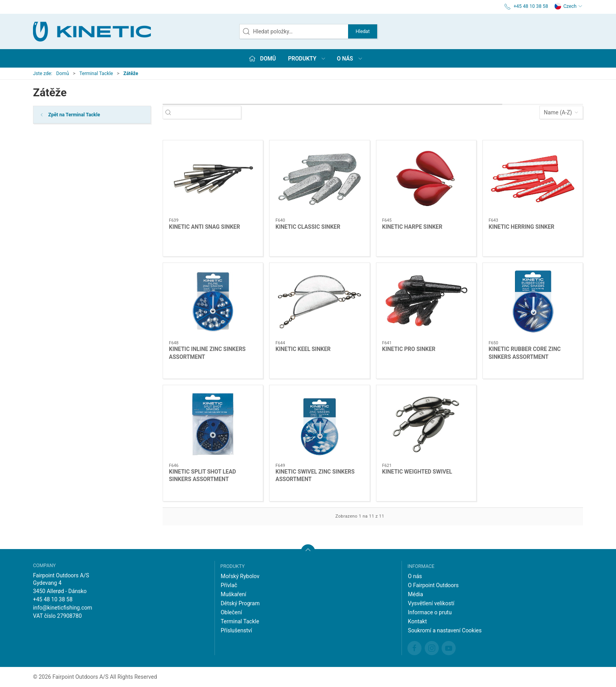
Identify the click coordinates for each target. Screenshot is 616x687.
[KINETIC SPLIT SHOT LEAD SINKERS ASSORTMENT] (213, 424)
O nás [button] (350, 59)
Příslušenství (236, 630)
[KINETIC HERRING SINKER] (533, 179)
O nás (415, 576)
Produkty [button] (307, 59)
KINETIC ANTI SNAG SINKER (204, 227)
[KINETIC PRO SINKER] (426, 302)
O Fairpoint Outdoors (433, 585)
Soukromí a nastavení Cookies (445, 630)
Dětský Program (240, 603)
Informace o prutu (430, 612)
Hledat (363, 31)
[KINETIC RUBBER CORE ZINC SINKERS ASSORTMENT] (533, 302)
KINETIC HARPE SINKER (412, 227)
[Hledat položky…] (209, 113)
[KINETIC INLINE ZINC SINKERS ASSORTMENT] (213, 302)
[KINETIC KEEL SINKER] (319, 302)
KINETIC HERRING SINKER (522, 227)
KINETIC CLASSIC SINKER (308, 227)
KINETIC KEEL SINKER (303, 349)
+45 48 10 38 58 (53, 599)
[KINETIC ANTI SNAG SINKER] (213, 179)
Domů (63, 73)
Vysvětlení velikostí (431, 603)
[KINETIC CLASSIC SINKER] (319, 179)
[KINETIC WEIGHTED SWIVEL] (426, 424)
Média (415, 594)
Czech (568, 6)
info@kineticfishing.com (63, 608)
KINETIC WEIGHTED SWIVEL (417, 472)
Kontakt (417, 621)
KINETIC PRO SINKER (409, 349)
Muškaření (234, 594)
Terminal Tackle (96, 73)
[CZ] (92, 31)
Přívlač (229, 585)
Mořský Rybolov (240, 576)
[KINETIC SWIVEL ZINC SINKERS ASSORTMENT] (319, 424)
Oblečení (231, 612)
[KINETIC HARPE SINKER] (426, 179)
